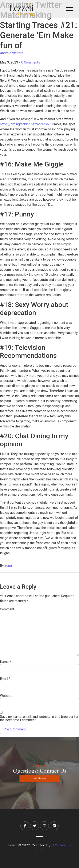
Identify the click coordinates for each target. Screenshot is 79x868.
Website (6, 696)
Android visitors (12, 53)
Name (5, 662)
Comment (7, 609)
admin (9, 566)
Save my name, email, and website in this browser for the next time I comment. (39, 718)
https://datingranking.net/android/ (25, 124)
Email (5, 679)
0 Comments (31, 62)
